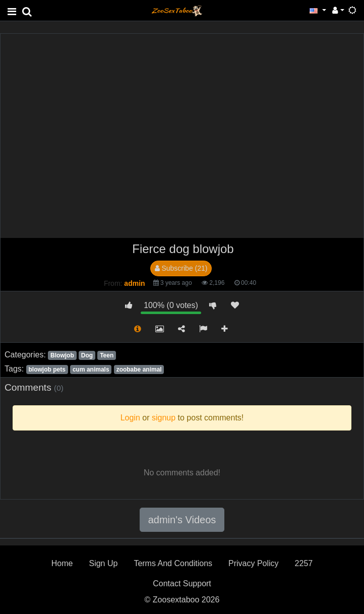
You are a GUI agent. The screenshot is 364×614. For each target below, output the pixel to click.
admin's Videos (182, 520)
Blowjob (62, 355)
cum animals (91, 370)
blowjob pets (47, 370)
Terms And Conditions (173, 563)
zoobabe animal (139, 370)
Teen (107, 355)
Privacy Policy (254, 563)
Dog (87, 355)
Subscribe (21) (181, 268)
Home (62, 563)
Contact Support (182, 584)
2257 (304, 563)
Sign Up (103, 563)
